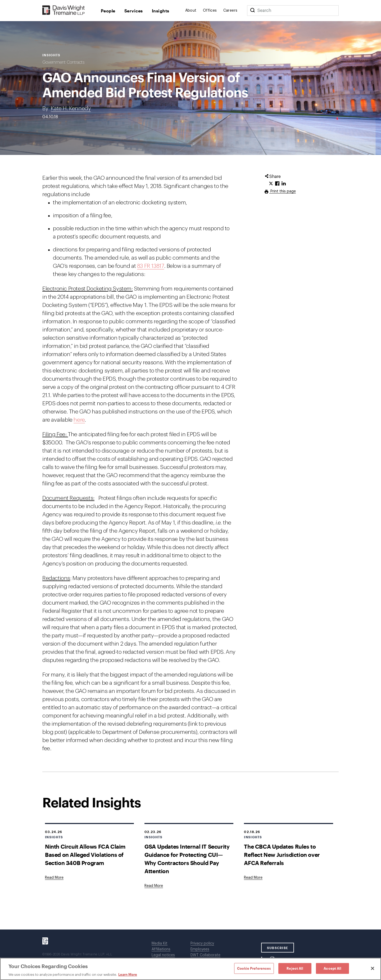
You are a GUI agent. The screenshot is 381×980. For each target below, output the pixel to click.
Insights (161, 11)
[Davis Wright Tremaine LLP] (64, 10)
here (79, 420)
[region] (190, 969)
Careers (230, 11)
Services (134, 11)
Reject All (295, 968)
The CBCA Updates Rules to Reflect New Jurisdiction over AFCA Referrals (282, 855)
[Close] (373, 968)
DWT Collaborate (205, 955)
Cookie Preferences (254, 968)
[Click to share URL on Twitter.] (271, 184)
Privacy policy (202, 944)
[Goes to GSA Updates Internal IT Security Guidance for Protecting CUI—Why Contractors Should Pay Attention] (154, 886)
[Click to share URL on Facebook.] (277, 184)
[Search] (252, 11)
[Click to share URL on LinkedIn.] (284, 184)
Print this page (283, 191)
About (191, 11)
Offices (210, 11)
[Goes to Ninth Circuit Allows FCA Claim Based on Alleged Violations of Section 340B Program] (54, 878)
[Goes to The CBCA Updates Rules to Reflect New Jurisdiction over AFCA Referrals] (253, 878)
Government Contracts (63, 62)
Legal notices (163, 955)
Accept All (332, 968)
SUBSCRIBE (278, 948)
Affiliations (161, 949)
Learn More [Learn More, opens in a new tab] (128, 974)
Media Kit (160, 944)
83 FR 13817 (151, 266)
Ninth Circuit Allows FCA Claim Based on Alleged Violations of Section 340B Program (85, 855)
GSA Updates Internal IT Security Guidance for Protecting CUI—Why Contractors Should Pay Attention (187, 859)
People (108, 11)
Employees (200, 949)
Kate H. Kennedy (71, 109)
